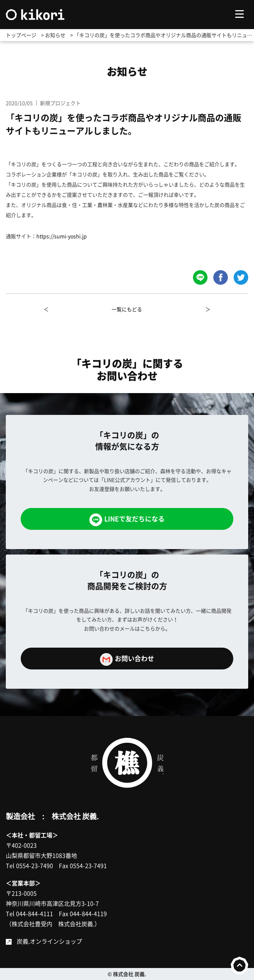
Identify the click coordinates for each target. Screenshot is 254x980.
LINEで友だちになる (127, 520)
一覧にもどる (127, 309)
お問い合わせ (127, 659)
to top (239, 965)
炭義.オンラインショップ (49, 941)
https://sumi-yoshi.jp (62, 236)
